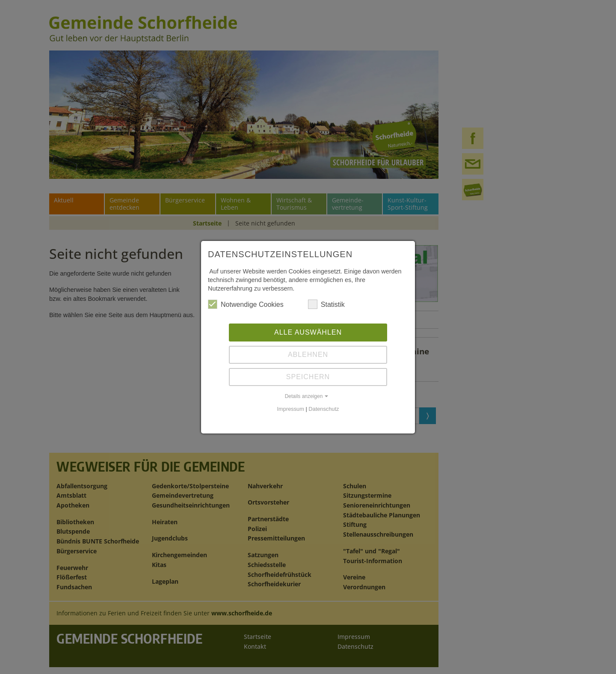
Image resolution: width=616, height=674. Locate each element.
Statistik (326, 304)
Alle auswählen (308, 332)
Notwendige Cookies (246, 304)
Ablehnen (308, 355)
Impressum (291, 409)
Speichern (308, 377)
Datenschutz (324, 409)
